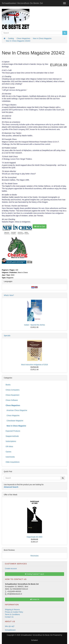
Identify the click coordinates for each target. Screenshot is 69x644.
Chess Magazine (13, 415)
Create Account (11, 569)
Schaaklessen (10, 630)
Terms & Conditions (12, 614)
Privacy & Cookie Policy (14, 612)
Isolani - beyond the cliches (34, 325)
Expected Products (13, 431)
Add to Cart (40, 226)
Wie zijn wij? (10, 626)
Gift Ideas (9, 446)
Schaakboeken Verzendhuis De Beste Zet (22, 3)
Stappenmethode (12, 436)
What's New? (9, 295)
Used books (10, 457)
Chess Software (12, 400)
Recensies (34, 556)
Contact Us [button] (35, 599)
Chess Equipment (12, 395)
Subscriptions (11, 441)
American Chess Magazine (16, 410)
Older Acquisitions (13, 462)
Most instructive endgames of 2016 (34, 365)
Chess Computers (13, 390)
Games (8, 452)
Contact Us (9, 617)
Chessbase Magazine (14, 421)
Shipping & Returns (12, 610)
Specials (7, 336)
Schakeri (34, 640)
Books (8, 385)
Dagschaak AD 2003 (35, 537)
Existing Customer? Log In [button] (34, 574)
